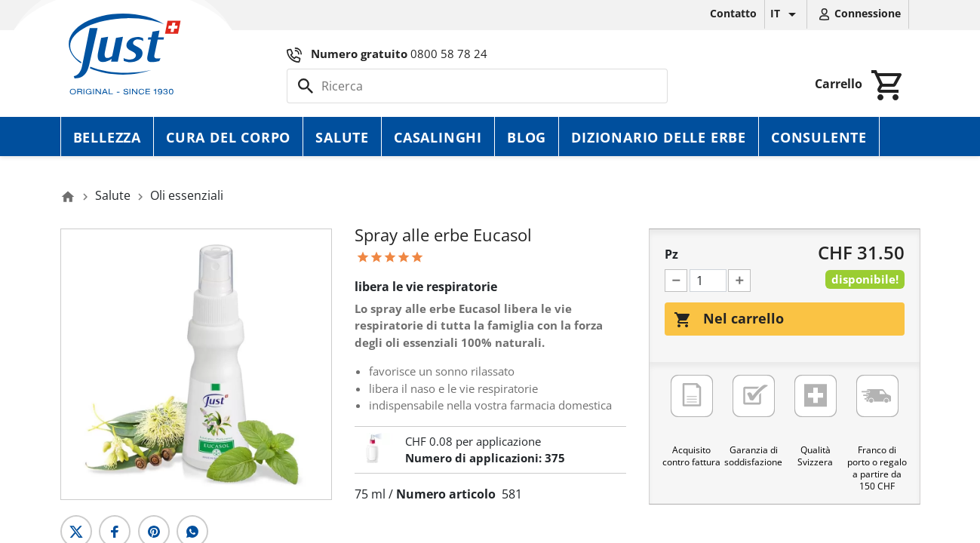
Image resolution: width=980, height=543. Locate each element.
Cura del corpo (228, 137)
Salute (342, 137)
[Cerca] (477, 86)
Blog (527, 137)
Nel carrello (729, 319)
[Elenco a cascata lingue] (786, 14)
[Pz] (708, 281)
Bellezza (107, 137)
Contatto (733, 13)
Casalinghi (438, 137)
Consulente (819, 137)
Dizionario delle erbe (659, 137)
